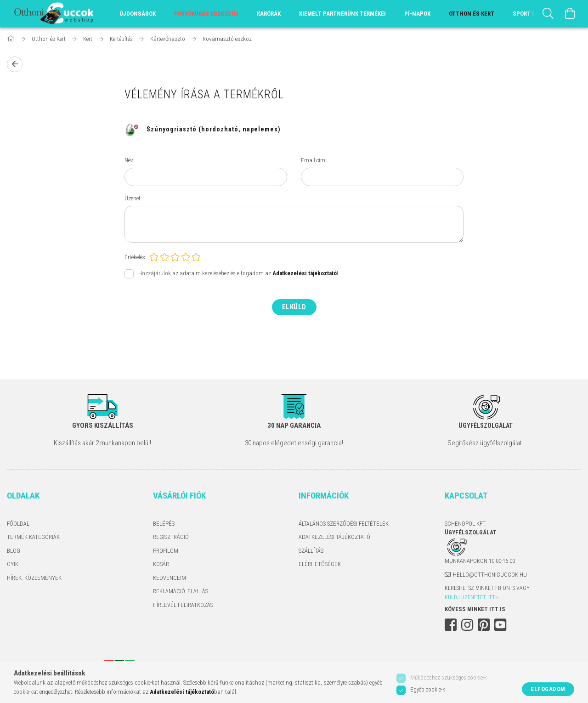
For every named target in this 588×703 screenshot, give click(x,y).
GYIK (13, 564)
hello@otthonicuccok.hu (490, 575)
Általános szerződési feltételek (344, 524)
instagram (467, 625)
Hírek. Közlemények (34, 578)
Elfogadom (548, 689)
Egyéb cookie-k (428, 689)
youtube (500, 625)
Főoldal (18, 524)
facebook (451, 625)
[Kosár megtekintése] (570, 14)
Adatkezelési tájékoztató (334, 537)
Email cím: (314, 160)
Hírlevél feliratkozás (183, 605)
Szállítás (311, 551)
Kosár (161, 564)
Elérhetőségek (320, 564)
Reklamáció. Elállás (181, 591)
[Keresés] (548, 14)
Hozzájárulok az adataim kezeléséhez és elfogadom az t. (239, 274)
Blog (14, 551)
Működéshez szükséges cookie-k (449, 677)
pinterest (484, 625)
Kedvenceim (170, 578)
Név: (130, 160)
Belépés (164, 524)
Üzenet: (133, 198)
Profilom (166, 551)
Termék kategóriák (33, 537)
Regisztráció (171, 537)
